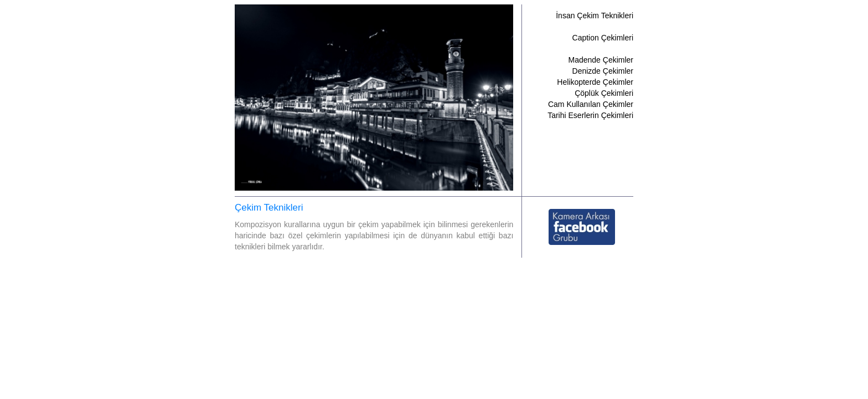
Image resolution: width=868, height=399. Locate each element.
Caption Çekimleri (603, 38)
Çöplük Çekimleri (604, 93)
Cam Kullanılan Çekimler (591, 104)
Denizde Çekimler (603, 71)
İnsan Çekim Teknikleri (595, 16)
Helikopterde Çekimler (595, 82)
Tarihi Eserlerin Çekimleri (590, 115)
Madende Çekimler (601, 60)
